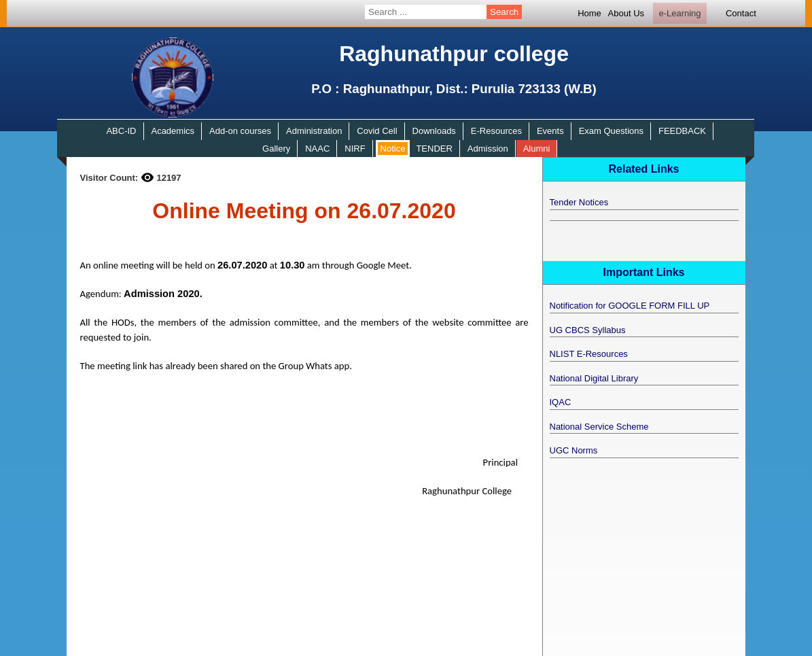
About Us (626, 13)
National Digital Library (594, 378)
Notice (393, 149)
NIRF (355, 149)
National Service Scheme (599, 427)
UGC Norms (574, 450)
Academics (173, 131)
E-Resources (496, 131)
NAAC (317, 149)
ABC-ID (121, 131)
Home (589, 13)
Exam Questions (611, 131)
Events (550, 131)
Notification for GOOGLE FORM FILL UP (630, 306)
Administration (314, 131)
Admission (488, 149)
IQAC (561, 402)
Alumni (537, 149)
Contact (741, 13)
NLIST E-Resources (589, 354)
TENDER (434, 149)
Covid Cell (377, 131)
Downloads (434, 131)
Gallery (276, 149)
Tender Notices (579, 202)
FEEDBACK (682, 131)
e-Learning (679, 13)
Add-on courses (240, 131)
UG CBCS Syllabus (588, 330)
